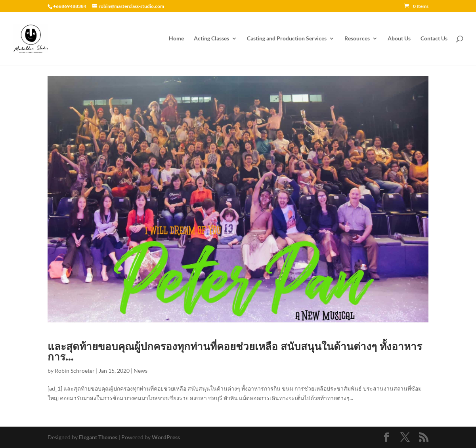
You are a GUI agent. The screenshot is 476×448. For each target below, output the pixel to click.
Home (176, 39)
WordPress (166, 437)
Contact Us (434, 39)
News (141, 371)
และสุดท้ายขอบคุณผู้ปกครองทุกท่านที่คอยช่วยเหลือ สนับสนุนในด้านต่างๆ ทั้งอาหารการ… (235, 352)
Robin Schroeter (75, 371)
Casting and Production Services (287, 39)
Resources (357, 39)
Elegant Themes (98, 437)
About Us (399, 39)
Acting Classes (211, 39)
